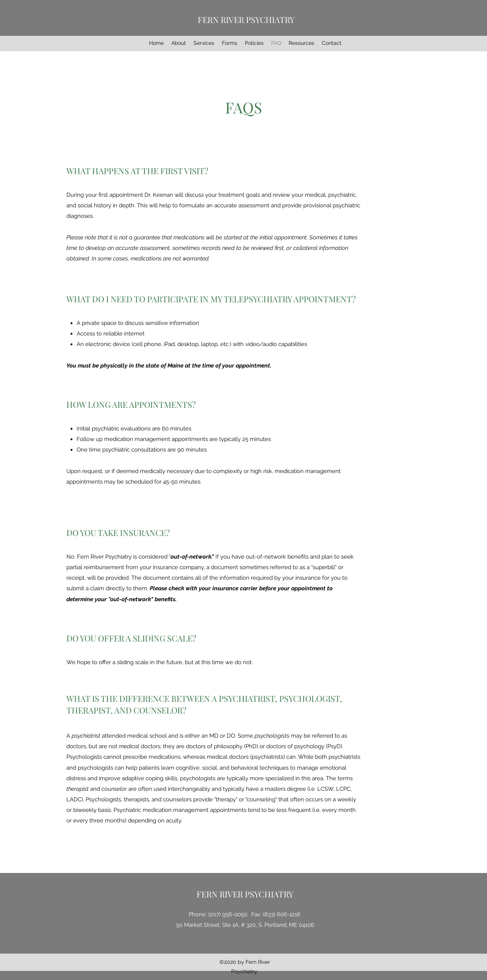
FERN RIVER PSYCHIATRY (246, 20)
